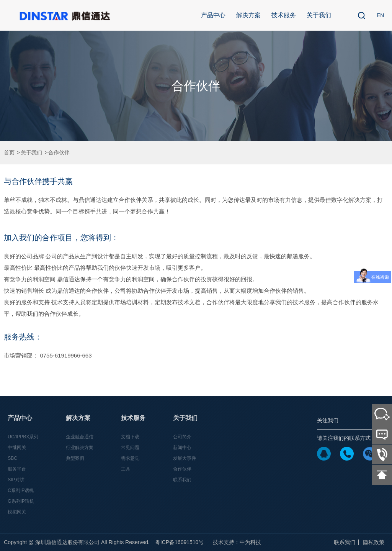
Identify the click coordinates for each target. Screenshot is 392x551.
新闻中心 (182, 448)
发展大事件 (185, 458)
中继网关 (17, 448)
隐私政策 (374, 542)
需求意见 (130, 458)
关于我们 (319, 15)
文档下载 (130, 437)
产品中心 (213, 15)
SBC (12, 458)
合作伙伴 (59, 153)
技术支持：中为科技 (237, 542)
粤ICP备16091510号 (180, 542)
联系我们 (182, 480)
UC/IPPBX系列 (23, 437)
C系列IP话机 (21, 490)
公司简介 (182, 437)
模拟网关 (17, 512)
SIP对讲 (16, 480)
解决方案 (248, 15)
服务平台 (17, 469)
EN (380, 15)
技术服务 (284, 15)
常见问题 (130, 448)
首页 (9, 153)
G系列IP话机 (21, 501)
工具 (126, 469)
